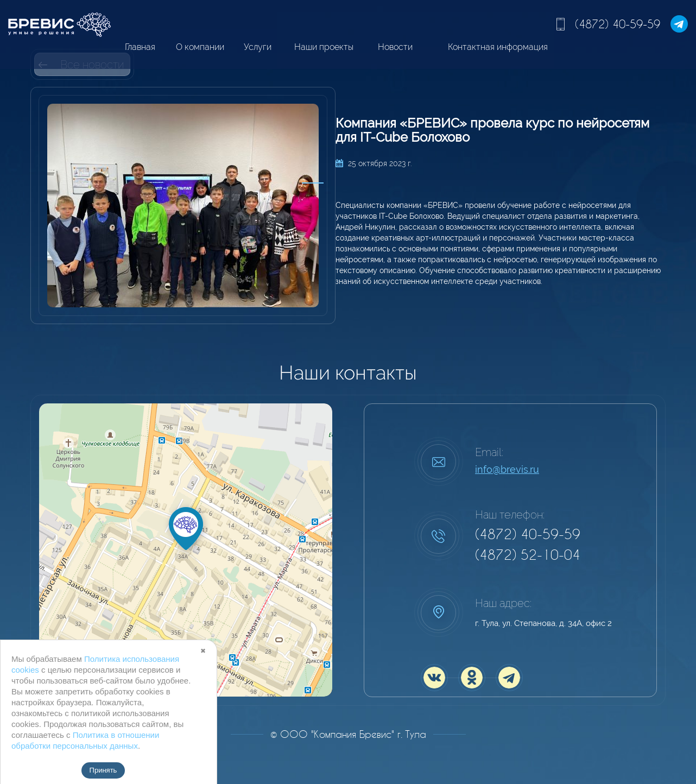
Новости (395, 47)
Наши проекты (324, 47)
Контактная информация (498, 47)
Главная (140, 47)
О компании (200, 47)
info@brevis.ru (507, 469)
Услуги (258, 47)
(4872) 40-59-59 (618, 24)
